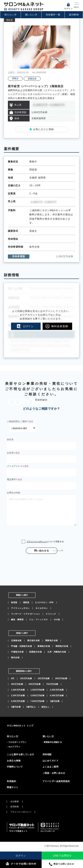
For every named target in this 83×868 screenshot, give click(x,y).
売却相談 (47, 754)
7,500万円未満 (37, 701)
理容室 (26, 603)
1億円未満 (55, 701)
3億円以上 (31, 707)
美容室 (14, 603)
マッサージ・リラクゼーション (26, 614)
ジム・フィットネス (39, 620)
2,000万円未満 (57, 690)
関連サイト (13, 787)
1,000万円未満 (18, 690)
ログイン (21, 856)
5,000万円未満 (18, 701)
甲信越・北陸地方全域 (21, 646)
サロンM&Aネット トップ (20, 726)
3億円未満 (16, 707)
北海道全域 (16, 641)
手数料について (15, 767)
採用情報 (15, 807)
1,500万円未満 (37, 690)
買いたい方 (31, 15)
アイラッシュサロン (20, 608)
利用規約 (11, 781)
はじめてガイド (51, 761)
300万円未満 (17, 684)
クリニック (51, 614)
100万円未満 (26, 679)
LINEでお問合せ (62, 856)
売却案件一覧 (53, 15)
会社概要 (15, 802)
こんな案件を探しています (21, 754)
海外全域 (15, 658)
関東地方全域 (52, 641)
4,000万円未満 (57, 696)
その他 (57, 620)
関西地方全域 (62, 646)
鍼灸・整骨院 (17, 620)
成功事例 (74, 15)
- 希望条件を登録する (52, 742)
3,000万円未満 (37, 696)
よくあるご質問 (51, 767)
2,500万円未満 (18, 696)
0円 (13, 679)
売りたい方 (10, 15)
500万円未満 (35, 684)
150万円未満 (44, 679)
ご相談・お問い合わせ (54, 773)
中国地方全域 (17, 652)
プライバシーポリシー (37, 542)
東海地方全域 (44, 646)
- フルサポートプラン (17, 742)
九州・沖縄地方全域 (57, 652)
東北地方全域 (33, 641)
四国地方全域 (35, 652)
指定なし (46, 707)
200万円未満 (61, 679)
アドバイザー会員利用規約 (56, 781)
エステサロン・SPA (44, 603)
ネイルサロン (42, 608)
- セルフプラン (14, 747)
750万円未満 (52, 684)
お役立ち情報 (14, 761)
